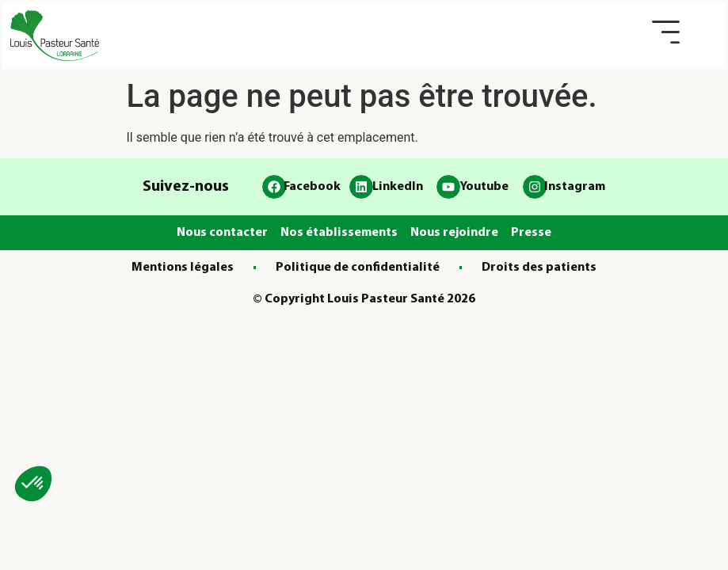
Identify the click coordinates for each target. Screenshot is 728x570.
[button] (666, 32)
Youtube (484, 187)
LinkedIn (398, 187)
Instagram (575, 187)
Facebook (312, 187)
